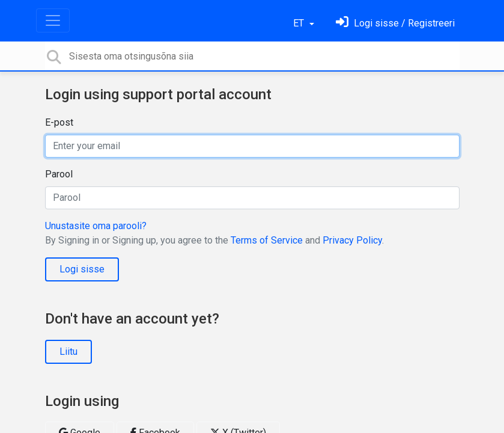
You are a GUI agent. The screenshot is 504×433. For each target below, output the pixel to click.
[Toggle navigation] (53, 20)
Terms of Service (267, 240)
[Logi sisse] (395, 23)
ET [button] (300, 23)
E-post (59, 122)
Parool (59, 174)
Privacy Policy (352, 240)
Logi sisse (82, 269)
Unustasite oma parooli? (96, 226)
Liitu (68, 352)
